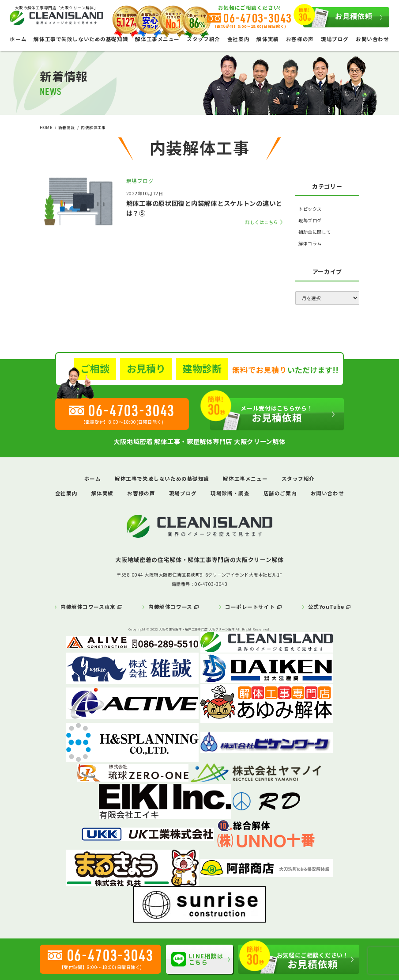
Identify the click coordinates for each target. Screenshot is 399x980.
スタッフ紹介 (298, 479)
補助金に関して (315, 232)
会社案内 (238, 39)
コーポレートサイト (250, 607)
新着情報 (67, 127)
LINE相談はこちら (197, 959)
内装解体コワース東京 (88, 607)
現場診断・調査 (230, 493)
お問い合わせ (372, 39)
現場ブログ (335, 39)
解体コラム (310, 243)
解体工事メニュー (245, 479)
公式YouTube (326, 607)
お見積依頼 (338, 17)
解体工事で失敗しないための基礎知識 (81, 39)
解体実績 (267, 39)
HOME (46, 127)
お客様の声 (300, 39)
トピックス (310, 209)
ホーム (18, 39)
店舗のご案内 (280, 493)
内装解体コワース (170, 607)
